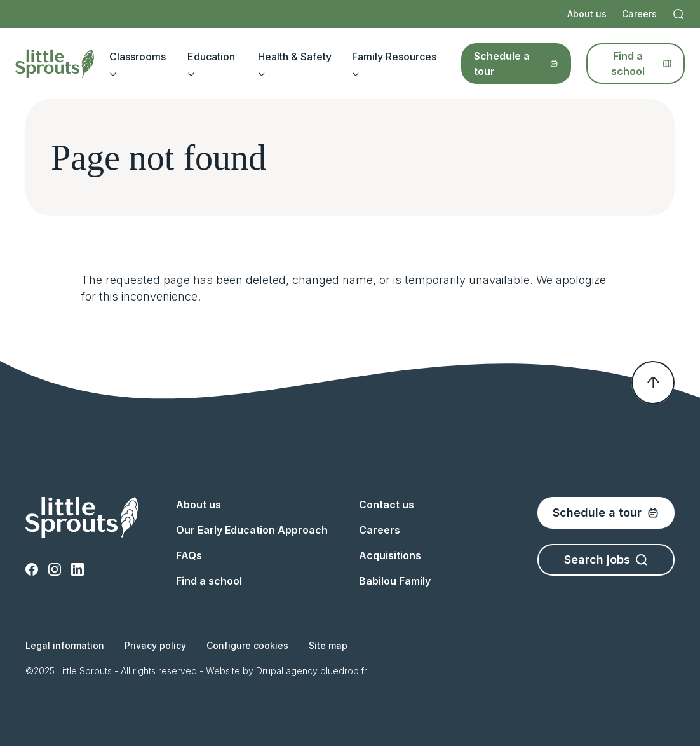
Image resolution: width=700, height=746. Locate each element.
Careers (639, 14)
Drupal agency (287, 671)
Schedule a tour (516, 64)
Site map (328, 645)
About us (587, 14)
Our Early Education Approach (252, 530)
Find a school (642, 64)
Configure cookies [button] (247, 645)
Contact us (387, 505)
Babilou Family (395, 581)
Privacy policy (155, 645)
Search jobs (606, 559)
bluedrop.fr (344, 671)
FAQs (189, 555)
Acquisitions (390, 555)
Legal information (65, 645)
